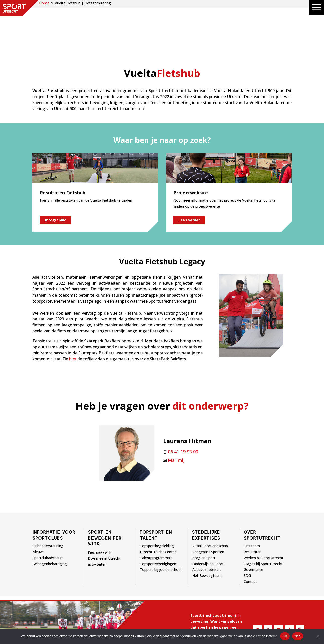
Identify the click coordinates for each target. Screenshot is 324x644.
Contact (250, 531)
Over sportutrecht (262, 484)
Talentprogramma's (156, 507)
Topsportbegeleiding (157, 495)
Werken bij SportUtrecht (263, 507)
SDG (247, 525)
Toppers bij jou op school (161, 519)
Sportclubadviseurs (48, 507)
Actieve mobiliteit (207, 519)
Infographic (56, 169)
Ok (285, 636)
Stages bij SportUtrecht (263, 513)
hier (73, 308)
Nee (298, 636)
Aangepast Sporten (208, 501)
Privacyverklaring (205, 628)
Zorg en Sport (204, 507)
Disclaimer (175, 628)
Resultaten (252, 501)
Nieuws (38, 501)
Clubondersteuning (48, 495)
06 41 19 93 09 (183, 401)
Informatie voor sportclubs (54, 484)
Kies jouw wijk (100, 501)
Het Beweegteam (207, 525)
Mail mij (176, 409)
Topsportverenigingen (158, 513)
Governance (253, 519)
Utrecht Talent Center (158, 501)
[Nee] (318, 636)
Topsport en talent (156, 484)
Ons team (252, 495)
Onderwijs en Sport (208, 513)
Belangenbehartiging (50, 513)
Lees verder (189, 169)
